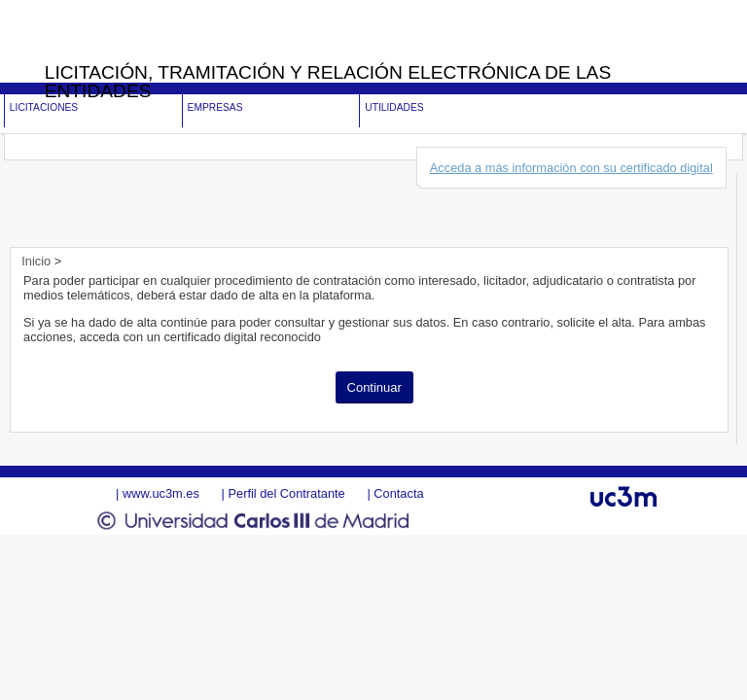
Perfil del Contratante (286, 493)
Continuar (374, 387)
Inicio (37, 261)
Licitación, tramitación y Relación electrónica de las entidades (328, 82)
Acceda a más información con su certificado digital (571, 168)
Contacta (398, 493)
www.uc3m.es (161, 493)
